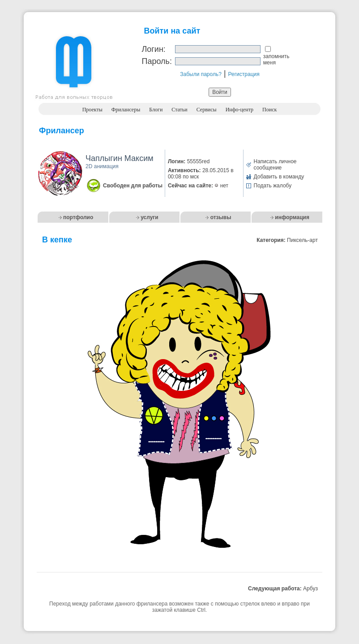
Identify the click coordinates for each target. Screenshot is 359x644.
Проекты (92, 110)
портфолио (78, 217)
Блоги (156, 110)
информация (292, 217)
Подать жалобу (273, 186)
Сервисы (207, 110)
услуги (150, 217)
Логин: (153, 49)
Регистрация (244, 74)
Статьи (179, 110)
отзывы (221, 217)
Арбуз (310, 589)
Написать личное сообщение (275, 165)
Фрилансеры (126, 110)
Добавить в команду (279, 177)
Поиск (269, 110)
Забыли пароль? (201, 74)
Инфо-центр (239, 110)
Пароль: (156, 61)
